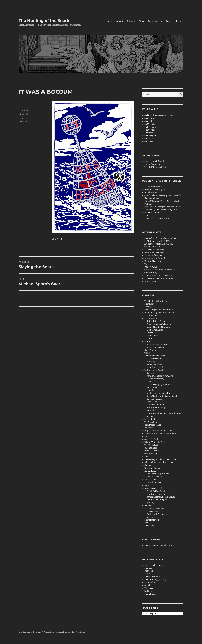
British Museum (152, 192)
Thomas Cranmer (152, 318)
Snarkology (149, 568)
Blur (146, 457)
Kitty (147, 436)
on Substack (150, 130)
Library (180, 21)
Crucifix (150, 339)
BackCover (23, 122)
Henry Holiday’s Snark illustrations (160, 313)
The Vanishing (151, 422)
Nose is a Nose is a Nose (157, 344)
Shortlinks (149, 526)
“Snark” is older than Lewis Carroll (160, 276)
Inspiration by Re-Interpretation (159, 431)
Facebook (149, 588)
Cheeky (148, 465)
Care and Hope (151, 448)
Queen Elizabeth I (152, 439)
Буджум (150, 373)
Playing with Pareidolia (157, 514)
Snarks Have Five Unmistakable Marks (161, 238)
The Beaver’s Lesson (154, 255)
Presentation (155, 21)
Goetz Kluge (24, 110)
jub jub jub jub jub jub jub (160, 385)
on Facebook (150, 133)
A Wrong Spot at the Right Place (158, 545)
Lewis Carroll (150, 480)
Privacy (131, 21)
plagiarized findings (153, 213)
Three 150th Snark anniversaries (159, 278)
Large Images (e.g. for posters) (158, 488)
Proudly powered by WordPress (72, 632)
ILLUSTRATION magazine (156, 190)
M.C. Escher (152, 517)
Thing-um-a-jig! (152, 247)
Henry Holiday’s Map (156, 408)
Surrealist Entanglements (158, 218)
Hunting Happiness (153, 261)
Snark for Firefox (152, 520)
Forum (147, 574)
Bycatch (148, 506)
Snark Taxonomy (156, 379)
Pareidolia (151, 411)
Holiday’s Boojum (154, 477)
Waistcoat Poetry (152, 451)
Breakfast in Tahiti (155, 367)
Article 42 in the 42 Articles (158, 327)
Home (109, 21)
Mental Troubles (154, 483)
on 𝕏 (149, 141)
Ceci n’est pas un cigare (157, 500)
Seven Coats (152, 333)
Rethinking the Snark (154, 370)
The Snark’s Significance (158, 474)
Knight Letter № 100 (156, 321)
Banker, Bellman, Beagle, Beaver (161, 497)
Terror (147, 353)
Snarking (151, 362)
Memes (148, 523)
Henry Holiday (151, 471)
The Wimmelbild (154, 315)
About (120, 21)
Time (147, 264)
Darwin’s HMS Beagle (156, 491)
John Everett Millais (153, 425)
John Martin (150, 428)
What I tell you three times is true (159, 462)
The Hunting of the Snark (44, 21)
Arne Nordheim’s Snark (155, 258)
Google (148, 585)
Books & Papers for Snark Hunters (159, 310)
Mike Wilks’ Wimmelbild (155, 253)
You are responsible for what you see (160, 459)
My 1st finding (151, 419)
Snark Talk (149, 304)
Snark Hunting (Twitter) (155, 580)
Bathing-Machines (155, 364)
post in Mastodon (152, 164)
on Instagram (150, 136)
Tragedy (150, 390)
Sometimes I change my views (160, 376)
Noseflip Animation (155, 347)
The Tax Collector (152, 445)
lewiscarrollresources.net (156, 565)
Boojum (22, 118)
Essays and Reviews (153, 468)
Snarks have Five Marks (155, 356)
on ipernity (149, 118)
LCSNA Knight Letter (153, 187)
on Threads (149, 139)
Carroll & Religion (154, 399)
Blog (141, 21)
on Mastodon (150, 124)
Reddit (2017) (150, 591)
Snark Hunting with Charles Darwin (162, 396)
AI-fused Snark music (154, 250)
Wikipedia (149, 571)
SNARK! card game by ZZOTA (157, 241)
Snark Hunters (151, 594)
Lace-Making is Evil (155, 402)
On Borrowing (151, 267)
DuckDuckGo (150, 582)
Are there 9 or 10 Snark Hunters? (159, 244)
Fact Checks (152, 387)
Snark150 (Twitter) (153, 577)
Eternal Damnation (155, 330)
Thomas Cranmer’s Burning (159, 324)
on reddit (148, 121)
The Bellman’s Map (155, 405)
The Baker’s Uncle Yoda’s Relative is (160, 434)
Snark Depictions (154, 359)
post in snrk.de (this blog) (156, 167)
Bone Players (150, 350)
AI (148, 216)
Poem (169, 21)
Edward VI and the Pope (155, 442)
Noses (147, 341)
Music (147, 485)
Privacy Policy (50, 632)
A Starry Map (150, 281)
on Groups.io (150, 127)
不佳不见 (150, 503)
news (29, 118)
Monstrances (152, 336)
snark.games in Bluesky (155, 161)
